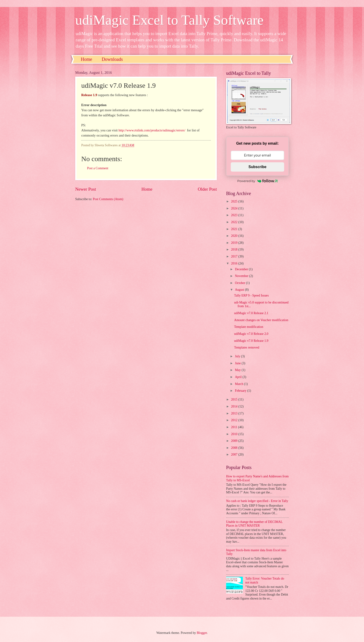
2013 (235, 413)
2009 (235, 441)
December (242, 269)
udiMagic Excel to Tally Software (169, 20)
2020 (235, 236)
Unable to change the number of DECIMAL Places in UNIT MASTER (254, 524)
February (241, 391)
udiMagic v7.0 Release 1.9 (251, 341)
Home (86, 59)
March (239, 384)
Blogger (202, 633)
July (238, 356)
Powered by (257, 181)
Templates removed (247, 347)
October (240, 283)
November (242, 276)
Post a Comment (98, 168)
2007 (235, 455)
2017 (235, 256)
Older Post (207, 189)
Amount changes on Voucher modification (261, 320)
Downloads (112, 59)
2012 (235, 420)
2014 (235, 406)
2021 (235, 229)
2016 (235, 263)
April (239, 377)
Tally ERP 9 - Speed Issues (251, 295)
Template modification (249, 327)
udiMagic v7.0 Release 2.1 (251, 313)
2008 (235, 448)
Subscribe (257, 167)
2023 (235, 215)
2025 (235, 201)
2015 (235, 399)
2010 (235, 434)
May (238, 370)
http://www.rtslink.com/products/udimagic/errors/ (152, 130)
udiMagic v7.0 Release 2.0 (251, 334)
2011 (235, 427)
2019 (235, 243)
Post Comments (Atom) (108, 199)
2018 (235, 249)
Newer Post (86, 189)
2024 (235, 208)
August (240, 290)
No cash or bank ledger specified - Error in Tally (257, 501)
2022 (235, 222)
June (238, 363)
